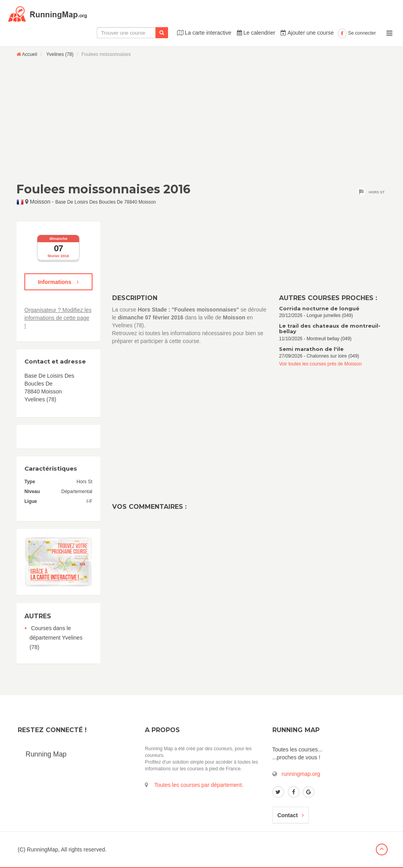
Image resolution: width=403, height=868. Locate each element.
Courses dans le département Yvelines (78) (56, 638)
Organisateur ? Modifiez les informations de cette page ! (58, 318)
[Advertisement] (201, 120)
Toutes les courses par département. (199, 785)
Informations (58, 282)
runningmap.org (301, 774)
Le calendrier (256, 33)
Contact (291, 815)
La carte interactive (204, 33)
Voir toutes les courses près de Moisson (320, 364)
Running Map (46, 754)
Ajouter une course (307, 33)
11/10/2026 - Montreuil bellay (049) (333, 332)
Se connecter (357, 33)
